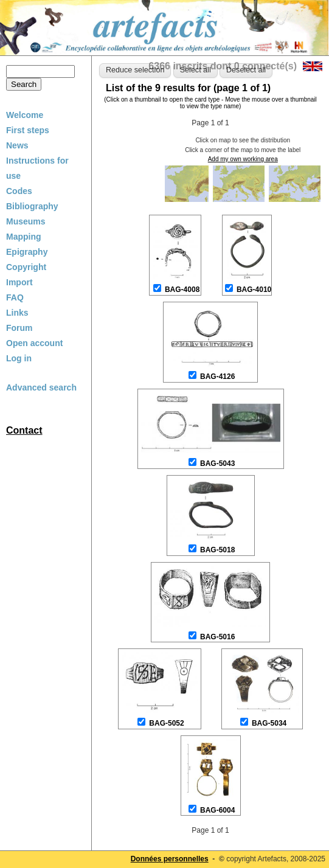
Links (17, 313)
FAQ (15, 297)
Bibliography (32, 206)
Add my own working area (243, 159)
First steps (28, 130)
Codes (19, 191)
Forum (19, 328)
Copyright (26, 267)
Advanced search (41, 387)
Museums (26, 221)
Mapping (24, 237)
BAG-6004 (217, 810)
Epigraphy (27, 252)
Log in (19, 358)
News (17, 145)
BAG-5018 (217, 550)
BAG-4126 (217, 377)
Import (19, 282)
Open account (34, 343)
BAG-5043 (217, 464)
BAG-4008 (182, 290)
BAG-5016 (217, 637)
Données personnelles (170, 859)
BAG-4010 (254, 290)
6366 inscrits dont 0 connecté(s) (223, 66)
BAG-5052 (166, 723)
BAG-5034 (269, 723)
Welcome (25, 115)
